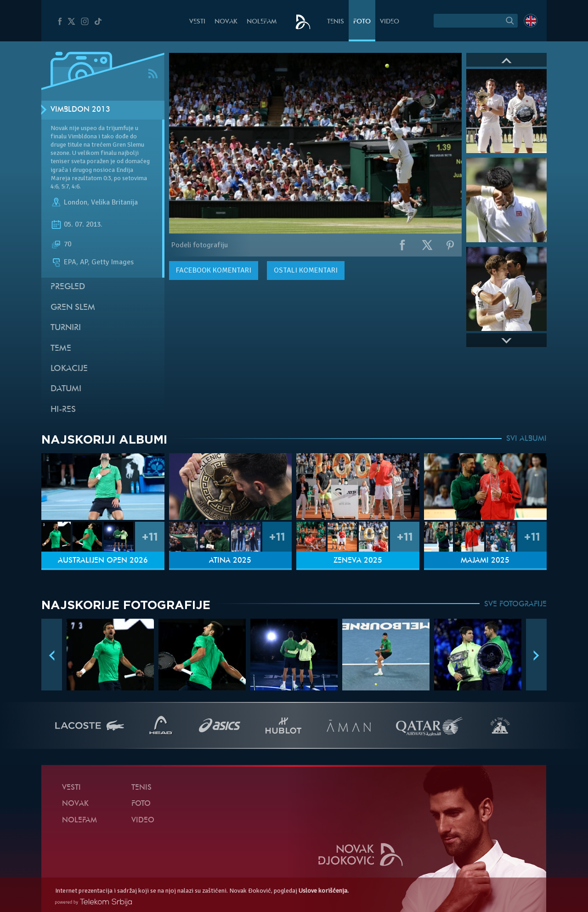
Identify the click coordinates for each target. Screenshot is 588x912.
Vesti (197, 22)
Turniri (66, 328)
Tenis (336, 22)
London (76, 202)
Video (390, 22)
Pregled (68, 287)
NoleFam (262, 22)
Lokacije (69, 369)
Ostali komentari (306, 270)
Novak (226, 22)
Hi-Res (63, 410)
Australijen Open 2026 (103, 561)
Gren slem (73, 308)
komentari (214, 270)
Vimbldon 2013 (80, 110)
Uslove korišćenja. (324, 891)
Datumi (66, 389)
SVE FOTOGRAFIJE (515, 604)
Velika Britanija (114, 202)
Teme (61, 349)
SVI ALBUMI (526, 439)
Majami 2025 (485, 561)
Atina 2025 (230, 561)
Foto (362, 22)
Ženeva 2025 (358, 561)
